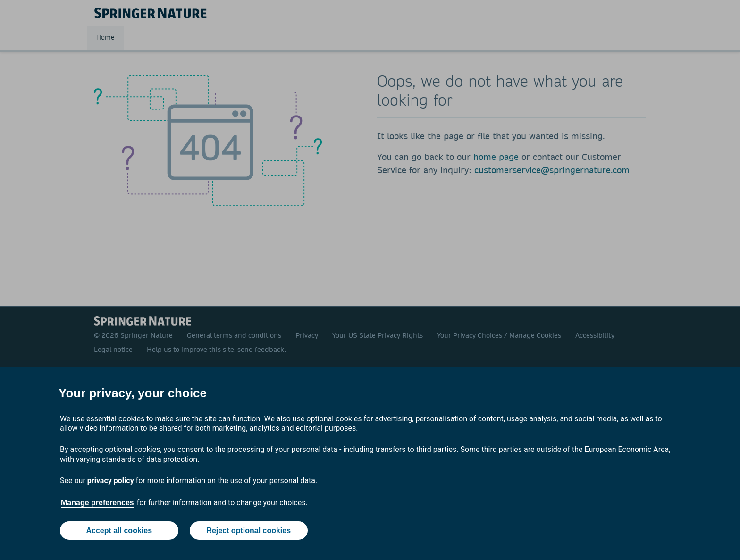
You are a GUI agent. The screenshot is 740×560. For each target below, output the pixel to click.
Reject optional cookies (248, 531)
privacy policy (111, 481)
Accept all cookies (119, 531)
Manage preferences (97, 503)
